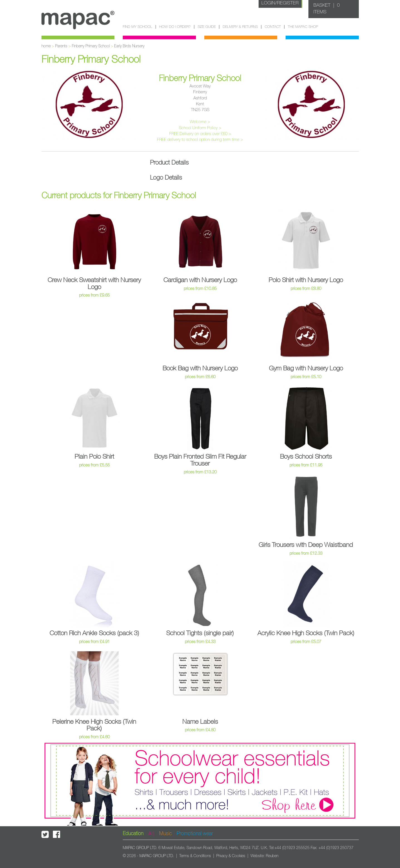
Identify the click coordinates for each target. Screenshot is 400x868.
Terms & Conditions (195, 856)
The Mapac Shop (303, 27)
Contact (273, 27)
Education (133, 834)
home (46, 46)
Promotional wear (195, 834)
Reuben (272, 856)
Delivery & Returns (240, 27)
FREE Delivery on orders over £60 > (200, 134)
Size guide (207, 27)
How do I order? (175, 27)
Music (165, 834)
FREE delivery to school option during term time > (200, 140)
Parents (61, 46)
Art (151, 834)
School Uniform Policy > (200, 128)
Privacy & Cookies (231, 856)
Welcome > (200, 122)
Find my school (138, 27)
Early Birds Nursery (129, 46)
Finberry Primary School (91, 46)
